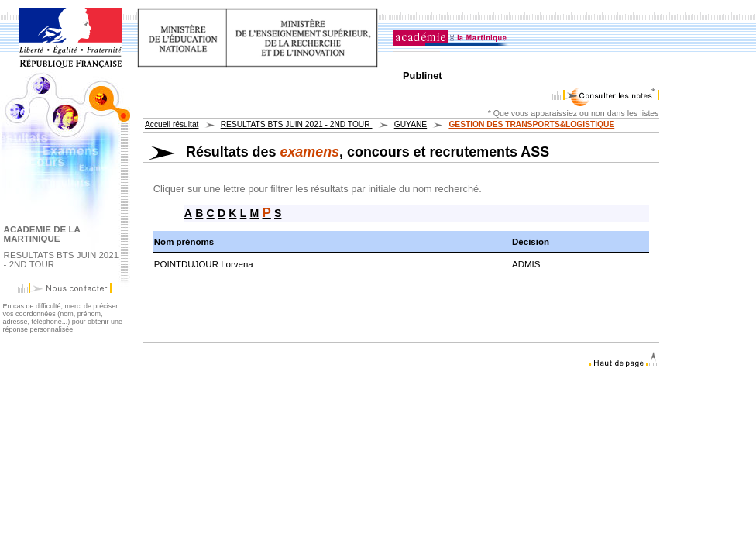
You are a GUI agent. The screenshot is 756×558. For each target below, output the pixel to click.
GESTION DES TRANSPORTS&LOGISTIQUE (531, 124)
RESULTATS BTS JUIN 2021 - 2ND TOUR (297, 124)
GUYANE (411, 124)
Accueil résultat (172, 124)
